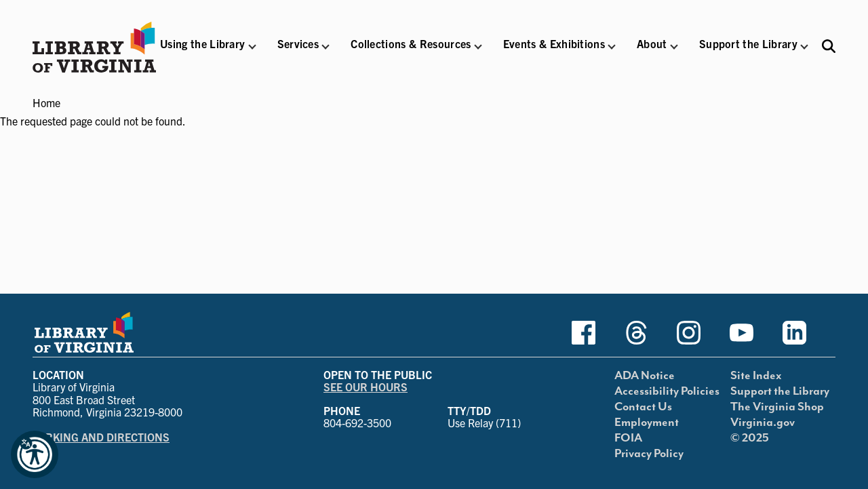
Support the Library (780, 391)
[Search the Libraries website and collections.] (829, 46)
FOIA (628, 438)
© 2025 (750, 438)
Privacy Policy (649, 454)
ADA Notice (645, 376)
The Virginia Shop (777, 407)
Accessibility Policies (667, 391)
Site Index (756, 376)
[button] (202, 53)
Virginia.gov (763, 423)
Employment (647, 423)
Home (46, 102)
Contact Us (643, 407)
